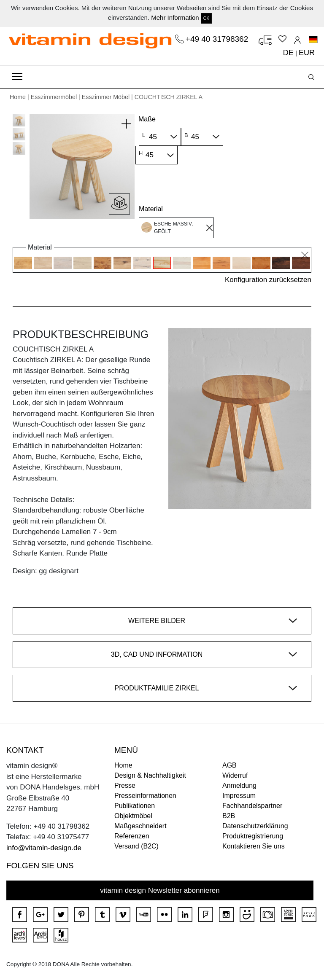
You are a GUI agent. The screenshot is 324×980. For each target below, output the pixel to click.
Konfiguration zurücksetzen (268, 280)
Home (18, 97)
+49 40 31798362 (218, 39)
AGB (229, 765)
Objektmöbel (133, 816)
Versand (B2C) (136, 846)
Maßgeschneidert (140, 826)
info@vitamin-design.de (44, 848)
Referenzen (132, 836)
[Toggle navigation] (17, 77)
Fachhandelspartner (252, 806)
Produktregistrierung (253, 836)
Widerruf (235, 775)
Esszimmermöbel (54, 97)
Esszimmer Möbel (106, 97)
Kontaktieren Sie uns (254, 846)
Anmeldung (239, 785)
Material (151, 209)
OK (206, 18)
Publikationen (135, 806)
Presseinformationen (145, 796)
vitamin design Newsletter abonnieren (160, 890)
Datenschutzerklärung (255, 826)
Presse (125, 785)
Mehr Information (175, 17)
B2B (229, 816)
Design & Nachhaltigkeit (150, 775)
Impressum (239, 796)
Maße (147, 119)
